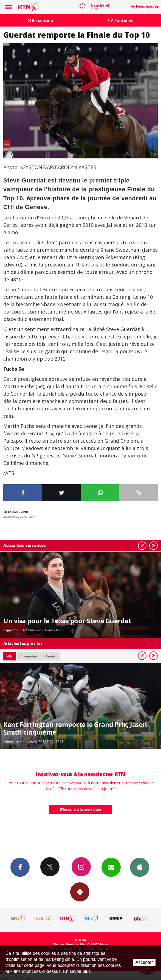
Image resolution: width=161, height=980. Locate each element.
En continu (40, 20)
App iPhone (140, 867)
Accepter (144, 962)
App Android (80, 892)
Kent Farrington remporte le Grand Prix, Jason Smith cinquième (75, 728)
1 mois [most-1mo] (51, 656)
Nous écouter (148, 6)
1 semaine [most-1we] (29, 656)
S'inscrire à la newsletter (81, 809)
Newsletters (111, 867)
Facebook (20, 867)
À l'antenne (121, 20)
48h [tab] (9, 656)
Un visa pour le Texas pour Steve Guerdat (67, 621)
